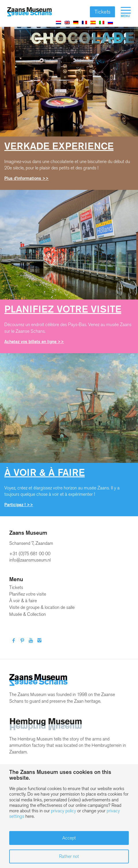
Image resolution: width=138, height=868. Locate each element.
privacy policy (64, 811)
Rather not (69, 856)
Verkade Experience (59, 146)
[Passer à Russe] (110, 22)
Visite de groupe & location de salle (42, 607)
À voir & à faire (23, 601)
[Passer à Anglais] (67, 22)
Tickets (102, 12)
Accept (69, 838)
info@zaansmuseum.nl (30, 560)
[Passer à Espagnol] (93, 22)
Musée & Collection (28, 614)
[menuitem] (123, 12)
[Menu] (123, 12)
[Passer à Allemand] (76, 22)
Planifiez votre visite (63, 309)
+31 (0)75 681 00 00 (30, 554)
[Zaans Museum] (30, 12)
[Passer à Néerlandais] (58, 22)
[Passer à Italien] (102, 22)
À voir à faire (45, 473)
